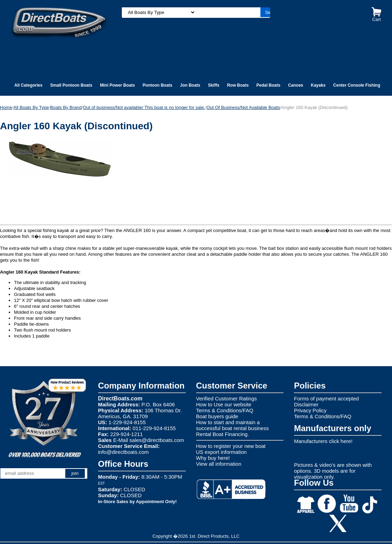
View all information (219, 464)
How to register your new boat (231, 446)
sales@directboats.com (157, 440)
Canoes (295, 85)
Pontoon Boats (157, 85)
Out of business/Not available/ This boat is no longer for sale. (144, 107)
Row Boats (238, 85)
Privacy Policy (310, 410)
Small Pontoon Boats (71, 85)
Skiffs (214, 85)
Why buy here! (213, 458)
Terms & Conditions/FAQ (225, 410)
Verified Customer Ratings (227, 398)
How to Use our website (224, 404)
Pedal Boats (268, 85)
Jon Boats (190, 85)
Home (6, 107)
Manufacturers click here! (323, 441)
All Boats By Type (31, 107)
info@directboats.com (123, 452)
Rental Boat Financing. (223, 434)
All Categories (28, 85)
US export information (221, 452)
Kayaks (318, 85)
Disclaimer (306, 404)
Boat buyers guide (217, 416)
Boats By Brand (66, 107)
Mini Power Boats (117, 85)
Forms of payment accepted (326, 398)
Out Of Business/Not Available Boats (243, 107)
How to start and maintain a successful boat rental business (232, 425)
